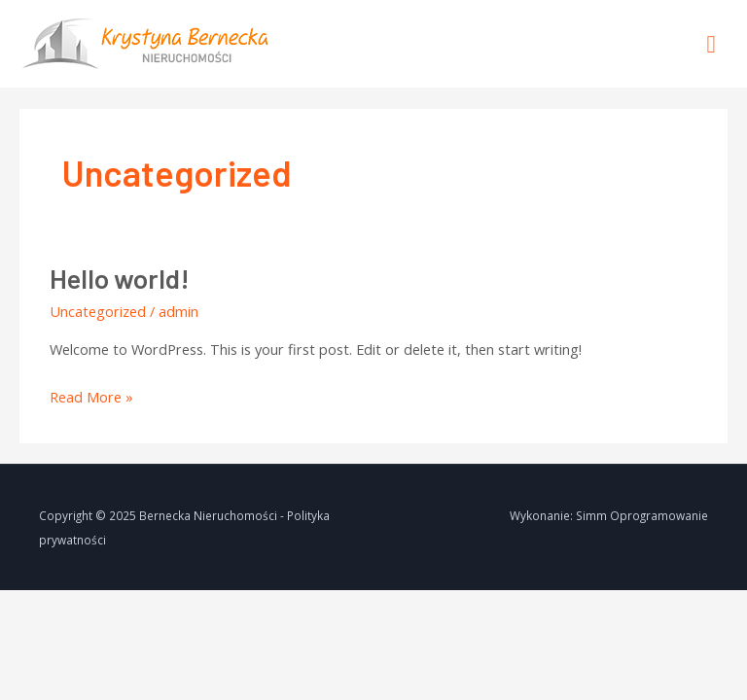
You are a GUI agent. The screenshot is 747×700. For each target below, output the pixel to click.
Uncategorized (98, 311)
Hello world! (120, 278)
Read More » (91, 395)
